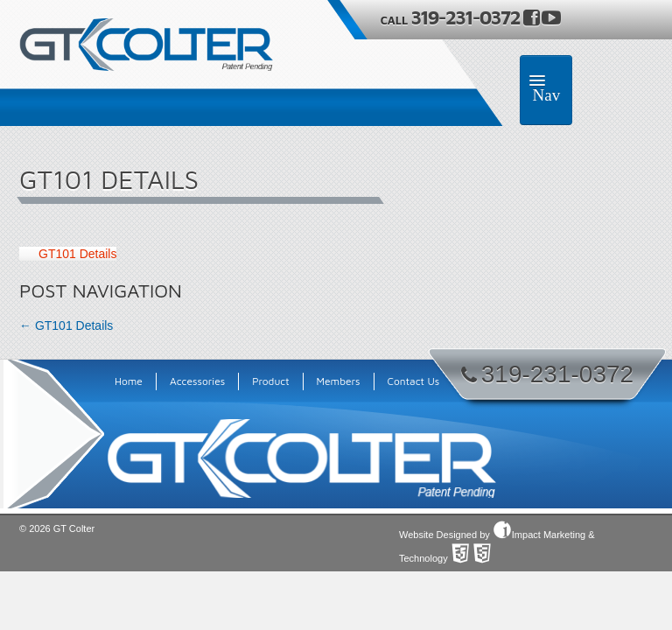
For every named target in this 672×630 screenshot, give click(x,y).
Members (339, 381)
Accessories (197, 381)
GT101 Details (77, 254)
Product (270, 381)
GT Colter (74, 528)
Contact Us (414, 381)
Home (129, 381)
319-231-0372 (467, 17)
